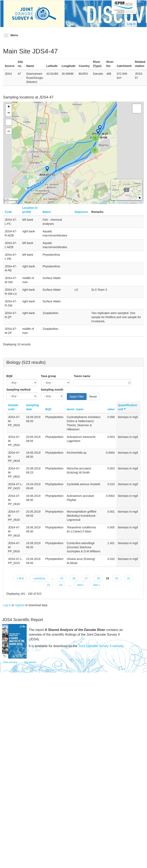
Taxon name (82, 376)
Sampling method (18, 390)
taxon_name (75, 409)
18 (98, 578)
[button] (95, 150)
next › (81, 585)
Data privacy (10, 662)
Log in (131, 24)
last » (97, 585)
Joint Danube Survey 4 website (101, 646)
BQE (9, 376)
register (20, 605)
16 (74, 578)
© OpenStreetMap (123, 203)
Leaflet (112, 203)
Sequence (81, 212)
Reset (93, 397)
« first (20, 578)
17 (86, 578)
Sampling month (52, 390)
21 (129, 578)
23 (61, 585)
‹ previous (39, 578)
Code (8, 212)
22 (49, 585)
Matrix (47, 212)
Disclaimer (30, 662)
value (111, 409)
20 (117, 578)
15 (62, 578)
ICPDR (141, 203)
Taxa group (48, 376)
